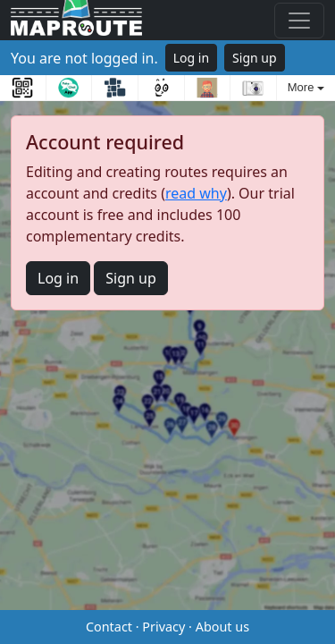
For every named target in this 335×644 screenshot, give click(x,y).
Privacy (163, 627)
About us (222, 627)
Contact (109, 627)
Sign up (254, 58)
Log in (191, 58)
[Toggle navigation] (299, 21)
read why (196, 193)
